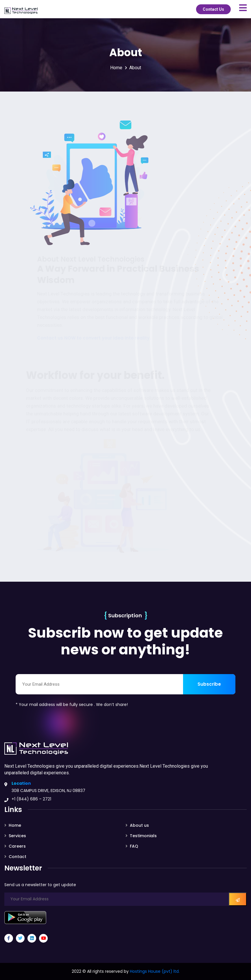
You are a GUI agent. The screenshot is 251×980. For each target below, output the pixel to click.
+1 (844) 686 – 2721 (31, 799)
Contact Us (213, 9)
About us (139, 825)
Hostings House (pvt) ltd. (155, 971)
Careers (17, 846)
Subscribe (209, 684)
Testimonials (143, 836)
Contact (17, 857)
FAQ (134, 846)
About (135, 68)
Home (116, 68)
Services (17, 836)
